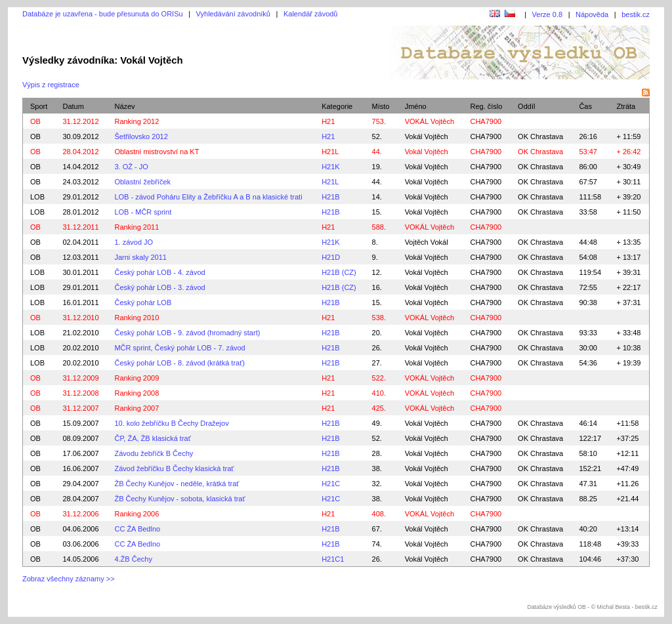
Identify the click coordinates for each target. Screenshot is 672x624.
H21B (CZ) (339, 272)
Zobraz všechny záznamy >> (69, 579)
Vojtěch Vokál (427, 242)
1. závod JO (134, 242)
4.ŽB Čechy (133, 559)
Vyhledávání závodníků (233, 14)
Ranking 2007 (136, 408)
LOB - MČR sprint (143, 212)
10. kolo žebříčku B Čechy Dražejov (171, 423)
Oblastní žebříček (142, 182)
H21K (331, 167)
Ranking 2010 (136, 318)
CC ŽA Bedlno (137, 529)
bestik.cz (636, 14)
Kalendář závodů (311, 14)
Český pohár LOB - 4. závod (159, 272)
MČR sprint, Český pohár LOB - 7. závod (179, 348)
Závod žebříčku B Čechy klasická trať (174, 468)
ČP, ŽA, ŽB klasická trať (152, 438)
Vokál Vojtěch (427, 136)
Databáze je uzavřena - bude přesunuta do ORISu (103, 14)
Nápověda (592, 14)
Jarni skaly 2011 (140, 257)
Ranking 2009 (136, 378)
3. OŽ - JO (131, 167)
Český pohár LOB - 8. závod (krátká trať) (179, 363)
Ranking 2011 (136, 227)
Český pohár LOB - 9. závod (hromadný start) (187, 333)
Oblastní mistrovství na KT (157, 152)
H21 (328, 121)
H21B (331, 197)
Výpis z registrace (51, 85)
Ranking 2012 (136, 121)
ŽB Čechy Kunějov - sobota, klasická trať (179, 499)
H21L (330, 152)
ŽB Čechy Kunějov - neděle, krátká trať (177, 484)
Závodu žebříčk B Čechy (154, 453)
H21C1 (333, 559)
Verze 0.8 (547, 14)
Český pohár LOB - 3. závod (159, 287)
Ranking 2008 (136, 393)
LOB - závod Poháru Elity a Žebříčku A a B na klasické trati (208, 197)
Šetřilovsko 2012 (141, 136)
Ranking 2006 (136, 514)
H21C (331, 484)
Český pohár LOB (143, 302)
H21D (331, 257)
